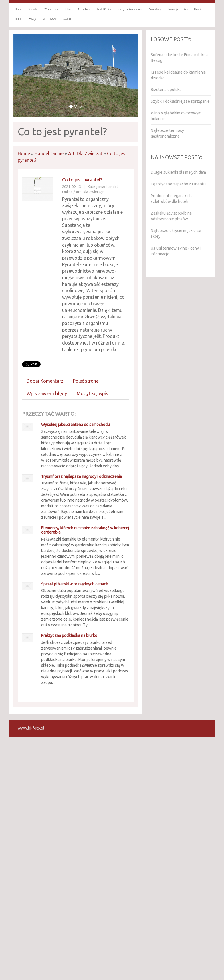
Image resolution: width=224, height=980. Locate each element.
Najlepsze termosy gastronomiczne (167, 133)
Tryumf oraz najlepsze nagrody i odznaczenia (82, 476)
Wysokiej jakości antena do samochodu (76, 425)
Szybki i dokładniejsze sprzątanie (180, 101)
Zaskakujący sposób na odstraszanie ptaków (171, 216)
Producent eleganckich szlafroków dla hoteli (171, 199)
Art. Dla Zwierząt (85, 153)
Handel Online (49, 153)
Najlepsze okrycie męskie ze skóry (176, 233)
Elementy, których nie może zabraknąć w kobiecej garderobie (85, 530)
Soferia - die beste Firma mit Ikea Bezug (179, 58)
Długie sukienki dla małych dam (178, 172)
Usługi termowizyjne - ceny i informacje (176, 251)
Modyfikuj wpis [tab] (92, 393)
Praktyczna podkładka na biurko (69, 635)
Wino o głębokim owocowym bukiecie (176, 116)
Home (24, 153)
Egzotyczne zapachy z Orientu (178, 184)
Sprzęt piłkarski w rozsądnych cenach (75, 584)
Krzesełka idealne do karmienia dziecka (178, 75)
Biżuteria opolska (166, 90)
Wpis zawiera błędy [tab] (47, 393)
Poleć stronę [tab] (86, 381)
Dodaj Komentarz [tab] (45, 381)
